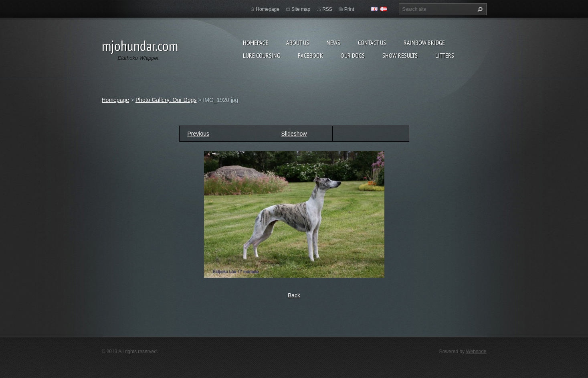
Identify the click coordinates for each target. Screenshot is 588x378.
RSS (327, 9)
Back (294, 295)
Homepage (256, 43)
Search (479, 9)
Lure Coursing (262, 55)
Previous (198, 134)
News (333, 43)
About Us (298, 43)
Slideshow (294, 134)
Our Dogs (353, 55)
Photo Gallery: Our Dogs (166, 100)
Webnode (476, 352)
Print (349, 9)
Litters (445, 55)
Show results (400, 55)
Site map (301, 9)
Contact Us (372, 43)
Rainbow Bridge (424, 43)
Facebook (310, 55)
